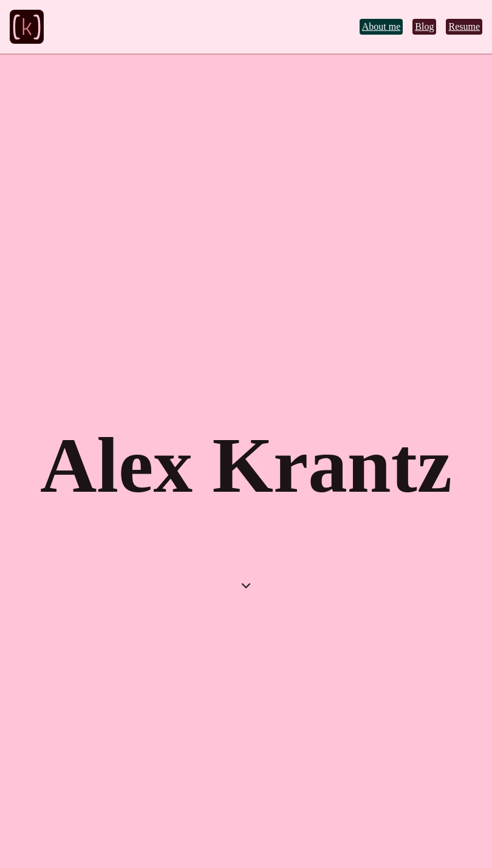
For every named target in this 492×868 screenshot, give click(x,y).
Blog (424, 26)
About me (381, 26)
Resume (464, 26)
